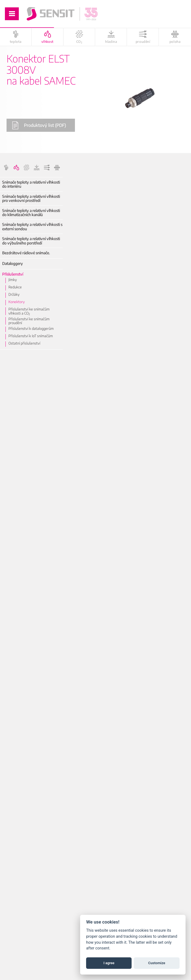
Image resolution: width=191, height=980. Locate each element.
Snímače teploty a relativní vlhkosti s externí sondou (32, 227)
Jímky (13, 280)
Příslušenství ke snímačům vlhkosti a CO (29, 311)
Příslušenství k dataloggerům (31, 328)
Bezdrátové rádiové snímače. (26, 253)
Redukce (15, 287)
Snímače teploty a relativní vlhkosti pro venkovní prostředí (31, 198)
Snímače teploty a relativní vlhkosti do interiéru (31, 184)
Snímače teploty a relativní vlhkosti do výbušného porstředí (31, 241)
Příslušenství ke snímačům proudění (29, 321)
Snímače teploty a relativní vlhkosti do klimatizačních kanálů (31, 213)
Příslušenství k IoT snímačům (31, 336)
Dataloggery (13, 263)
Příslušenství (13, 274)
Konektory (17, 302)
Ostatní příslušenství (24, 343)
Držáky (14, 294)
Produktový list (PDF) (39, 125)
